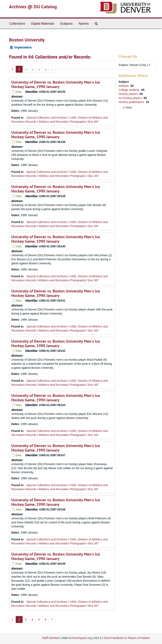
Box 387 (93, 122)
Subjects (66, 24)
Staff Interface (51, 638)
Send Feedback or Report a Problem (127, 638)
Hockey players (129, 94)
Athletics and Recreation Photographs (62, 122)
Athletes (124, 86)
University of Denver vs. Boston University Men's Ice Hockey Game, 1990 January (56, 84)
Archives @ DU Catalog (33, 7)
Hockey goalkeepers (132, 102)
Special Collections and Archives (47, 118)
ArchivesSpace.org (80, 638)
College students (129, 90)
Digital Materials (43, 24)
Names (84, 24)
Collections (17, 24)
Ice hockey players (131, 98)
